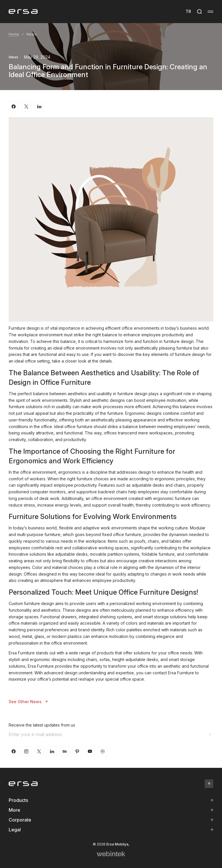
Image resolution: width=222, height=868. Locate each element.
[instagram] (26, 751)
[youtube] (90, 751)
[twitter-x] (39, 751)
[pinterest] (77, 751)
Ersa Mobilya (117, 844)
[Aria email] (210, 734)
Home (14, 34)
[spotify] (103, 751)
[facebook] (14, 751)
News (32, 34)
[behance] (64, 751)
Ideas (13, 57)
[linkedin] (52, 751)
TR (188, 11)
